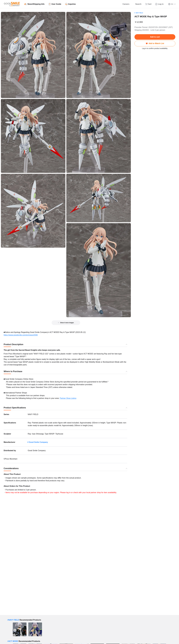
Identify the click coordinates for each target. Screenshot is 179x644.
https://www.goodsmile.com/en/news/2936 (21, 335)
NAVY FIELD (139, 13)
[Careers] (124, 4)
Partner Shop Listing (68, 398)
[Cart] (148, 4)
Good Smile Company (38, 442)
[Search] (137, 4)
